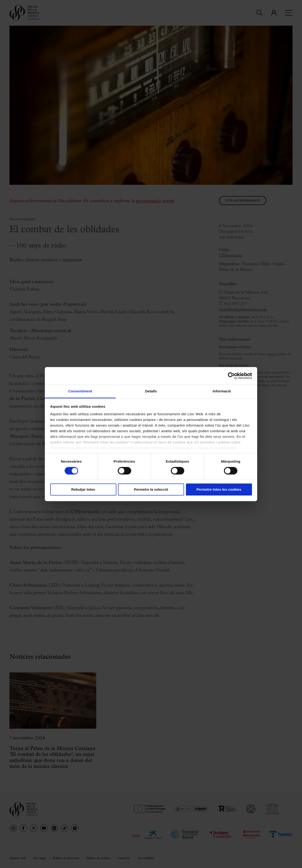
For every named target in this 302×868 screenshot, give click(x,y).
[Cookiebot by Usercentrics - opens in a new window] (231, 376)
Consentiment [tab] (80, 391)
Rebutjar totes (83, 490)
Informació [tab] (222, 391)
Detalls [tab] (151, 391)
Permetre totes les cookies (219, 490)
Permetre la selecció (151, 490)
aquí (189, 448)
